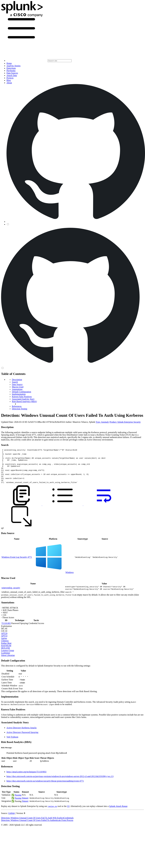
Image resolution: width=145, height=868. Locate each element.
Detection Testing (20, 409)
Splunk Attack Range (118, 813)
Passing (18, 802)
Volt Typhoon (12, 744)
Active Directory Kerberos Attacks (22, 735)
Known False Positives (22, 397)
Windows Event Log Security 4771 (17, 564)
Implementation (19, 394)
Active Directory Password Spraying (22, 739)
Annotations (17, 389)
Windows (70, 579)
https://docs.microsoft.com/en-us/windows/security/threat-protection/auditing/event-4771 (45, 788)
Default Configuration (22, 392)
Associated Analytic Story (23, 399)
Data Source (17, 384)
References (17, 406)
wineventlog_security (11, 595)
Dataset (25, 805)
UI (68, 813)
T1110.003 (6, 630)
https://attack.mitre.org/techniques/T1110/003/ (27, 779)
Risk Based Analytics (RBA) (24, 401)
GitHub (11, 820)
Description (17, 380)
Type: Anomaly (102, 422)
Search (15, 382)
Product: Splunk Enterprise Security (125, 422)
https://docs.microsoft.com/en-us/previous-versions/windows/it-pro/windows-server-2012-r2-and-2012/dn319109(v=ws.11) (60, 783)
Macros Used (18, 387)
